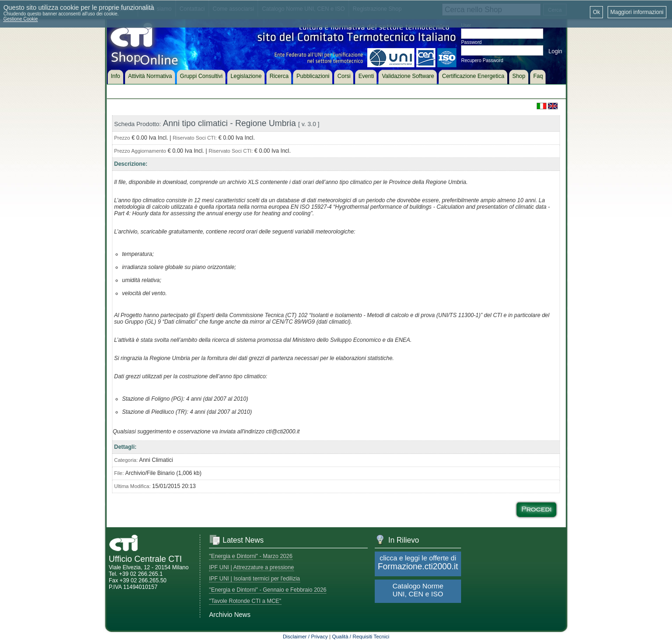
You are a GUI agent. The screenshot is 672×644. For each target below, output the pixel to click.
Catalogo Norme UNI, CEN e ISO (418, 590)
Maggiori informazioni (637, 12)
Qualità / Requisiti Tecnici (360, 637)
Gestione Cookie (21, 19)
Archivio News (230, 615)
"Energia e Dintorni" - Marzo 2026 (251, 556)
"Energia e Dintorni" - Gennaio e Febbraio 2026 (268, 590)
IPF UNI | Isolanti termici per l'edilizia (255, 579)
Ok (596, 12)
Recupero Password (482, 60)
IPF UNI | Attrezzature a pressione (252, 567)
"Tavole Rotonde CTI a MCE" (245, 601)
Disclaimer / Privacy (305, 637)
